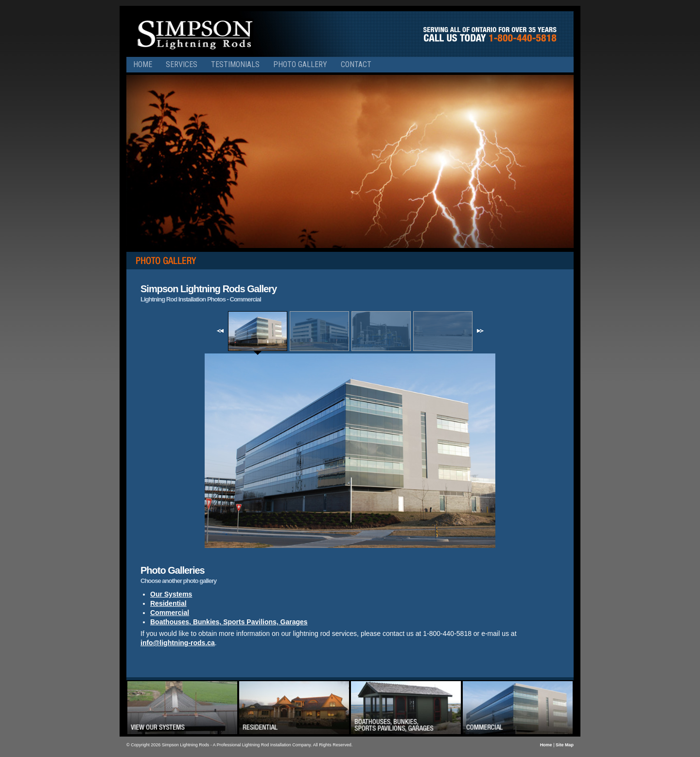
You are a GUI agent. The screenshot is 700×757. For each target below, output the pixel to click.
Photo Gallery (300, 64)
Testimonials (235, 64)
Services (182, 64)
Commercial (170, 613)
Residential (168, 603)
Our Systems (171, 594)
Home (143, 64)
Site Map (565, 745)
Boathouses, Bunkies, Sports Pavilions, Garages (229, 622)
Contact (356, 64)
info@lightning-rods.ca (178, 643)
